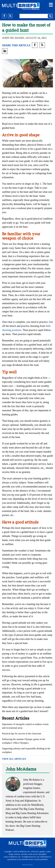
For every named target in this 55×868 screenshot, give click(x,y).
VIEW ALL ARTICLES (14, 759)
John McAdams (13, 38)
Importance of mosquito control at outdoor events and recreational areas (25, 726)
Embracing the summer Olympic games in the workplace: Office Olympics (24, 741)
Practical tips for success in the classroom (22, 734)
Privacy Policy (27, 865)
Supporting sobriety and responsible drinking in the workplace (26, 750)
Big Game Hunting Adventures (32, 813)
